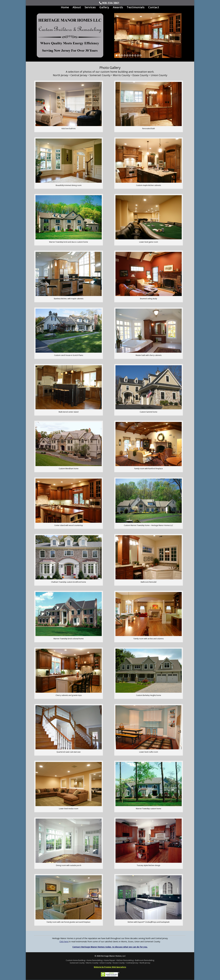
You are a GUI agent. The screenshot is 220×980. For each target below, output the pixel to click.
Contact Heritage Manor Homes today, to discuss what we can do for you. (110, 947)
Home (65, 8)
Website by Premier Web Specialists (110, 967)
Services (90, 8)
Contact (154, 8)
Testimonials (136, 8)
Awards (118, 8)
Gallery (104, 8)
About (77, 8)
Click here (64, 942)
